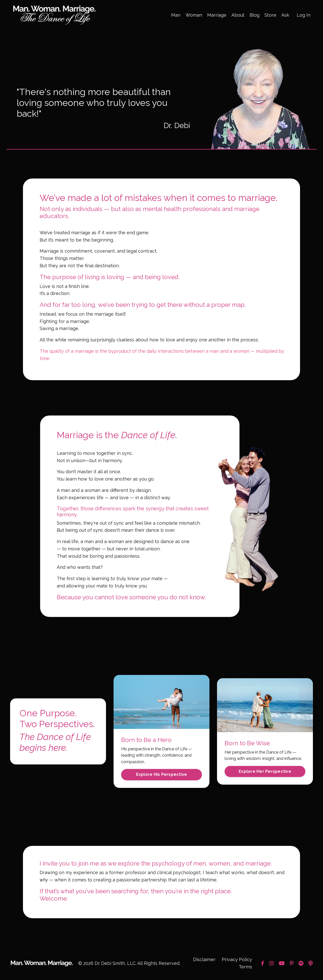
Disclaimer (204, 960)
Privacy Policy (237, 960)
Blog (254, 15)
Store (270, 15)
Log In (304, 15)
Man (176, 15)
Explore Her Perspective (265, 772)
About (238, 15)
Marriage (217, 15)
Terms (245, 968)
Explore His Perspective (162, 775)
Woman (194, 15)
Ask (285, 15)
